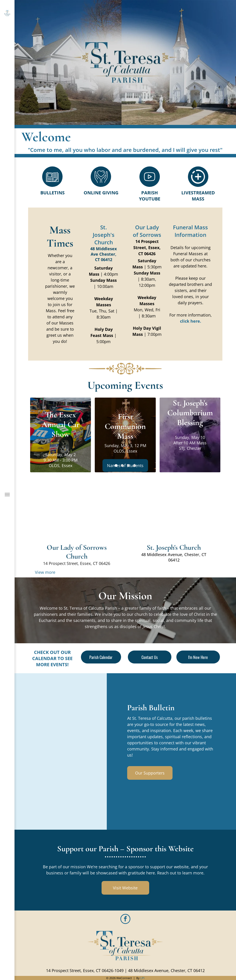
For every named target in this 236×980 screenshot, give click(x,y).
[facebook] (125, 919)
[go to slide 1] (116, 465)
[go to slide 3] (128, 465)
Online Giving (101, 193)
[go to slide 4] (134, 465)
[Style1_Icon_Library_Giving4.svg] (101, 185)
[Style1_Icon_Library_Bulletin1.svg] (52, 185)
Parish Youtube (150, 196)
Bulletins (52, 193)
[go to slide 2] (122, 465)
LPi (142, 978)
